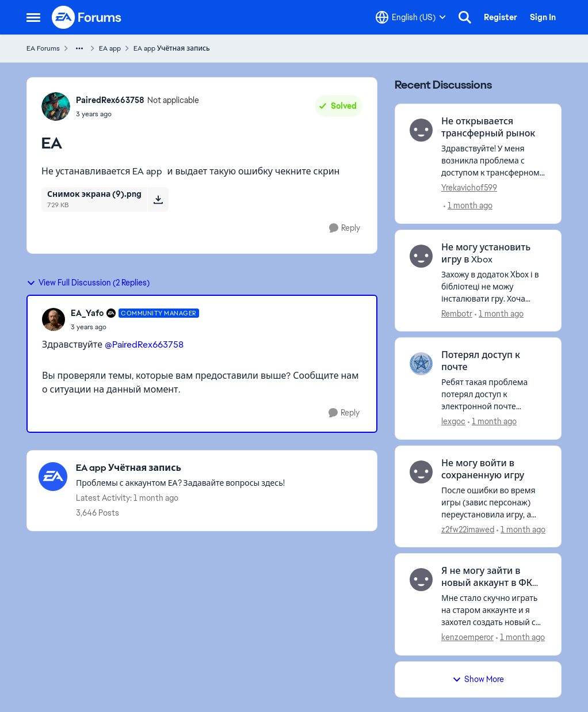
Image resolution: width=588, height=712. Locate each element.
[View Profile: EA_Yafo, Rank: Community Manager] (54, 319)
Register (501, 17)
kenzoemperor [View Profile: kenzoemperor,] (467, 637)
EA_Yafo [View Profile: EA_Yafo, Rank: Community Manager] (87, 313)
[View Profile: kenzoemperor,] (421, 580)
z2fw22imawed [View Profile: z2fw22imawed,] (468, 529)
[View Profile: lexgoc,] (421, 364)
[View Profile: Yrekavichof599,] (421, 130)
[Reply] (345, 228)
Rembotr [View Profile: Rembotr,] (457, 313)
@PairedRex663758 (144, 344)
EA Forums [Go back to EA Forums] (43, 48)
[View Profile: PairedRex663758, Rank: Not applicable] (56, 106)
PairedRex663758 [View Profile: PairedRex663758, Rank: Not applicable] (110, 100)
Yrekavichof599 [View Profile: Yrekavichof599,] (469, 188)
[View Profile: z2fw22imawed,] (421, 472)
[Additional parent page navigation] (79, 48)
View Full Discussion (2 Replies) (88, 283)
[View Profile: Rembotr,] (421, 256)
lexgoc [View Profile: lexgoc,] (453, 421)
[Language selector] (411, 17)
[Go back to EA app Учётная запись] (180, 468)
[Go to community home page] (87, 17)
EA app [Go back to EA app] (110, 48)
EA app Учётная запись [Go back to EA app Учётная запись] (172, 48)
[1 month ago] (468, 206)
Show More (478, 679)
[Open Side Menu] (33, 17)
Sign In (543, 17)
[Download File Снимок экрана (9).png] (158, 199)
